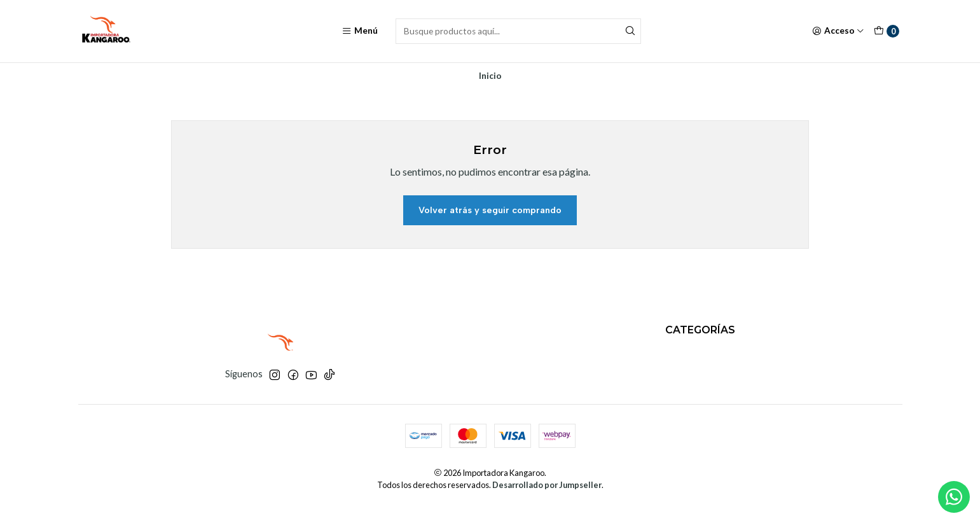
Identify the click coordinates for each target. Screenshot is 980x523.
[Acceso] (838, 31)
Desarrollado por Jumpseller (547, 485)
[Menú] (360, 31)
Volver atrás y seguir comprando (490, 210)
